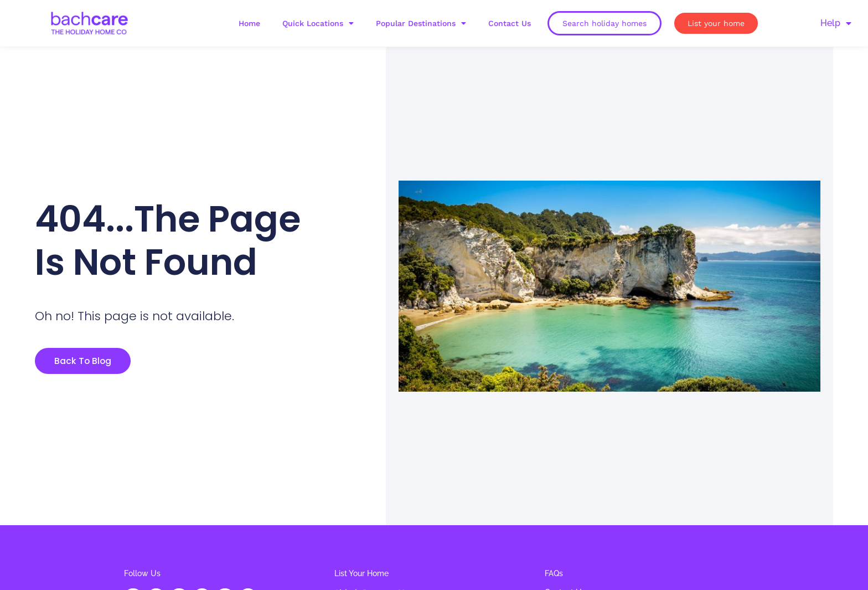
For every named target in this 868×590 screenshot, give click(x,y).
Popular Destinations (421, 23)
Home (249, 23)
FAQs (554, 573)
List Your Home (361, 573)
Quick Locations (318, 23)
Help (836, 23)
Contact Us (510, 23)
